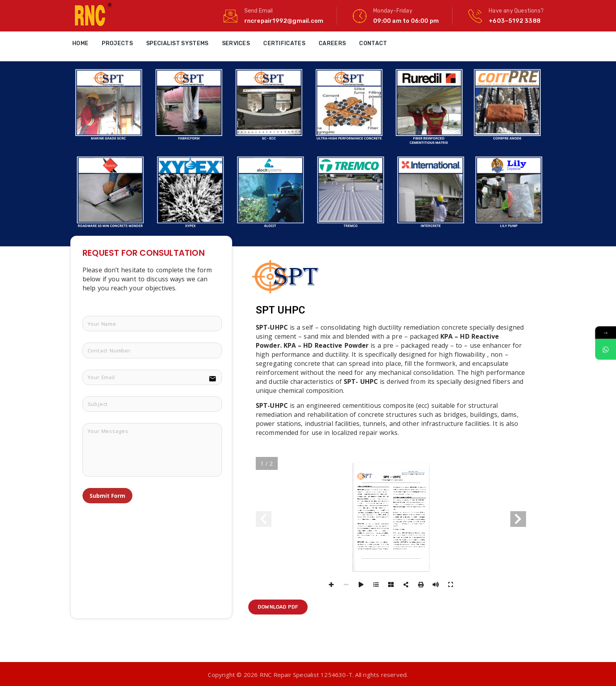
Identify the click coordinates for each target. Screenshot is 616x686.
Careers (332, 43)
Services (236, 43)
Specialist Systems (177, 43)
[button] (278, 607)
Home (80, 43)
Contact (373, 43)
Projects (117, 43)
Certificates (284, 43)
